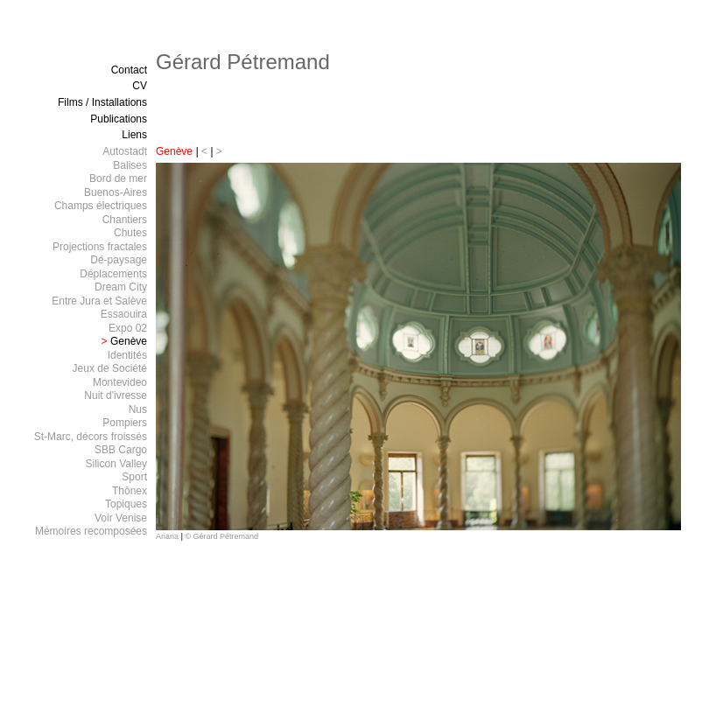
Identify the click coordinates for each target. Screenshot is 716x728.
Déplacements (113, 274)
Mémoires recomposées (91, 531)
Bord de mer (118, 178)
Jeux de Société (110, 368)
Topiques (126, 504)
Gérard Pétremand (243, 62)
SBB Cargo (121, 450)
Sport (134, 477)
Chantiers (125, 220)
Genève (174, 151)
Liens (134, 135)
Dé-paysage (119, 260)
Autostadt (125, 151)
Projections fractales (100, 247)
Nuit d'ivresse (116, 395)
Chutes (130, 233)
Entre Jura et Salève (99, 301)
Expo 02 (128, 328)
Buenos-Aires (116, 192)
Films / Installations (102, 102)
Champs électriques (101, 206)
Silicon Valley (116, 464)
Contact (129, 70)
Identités (127, 355)
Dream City (121, 287)
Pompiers (125, 423)
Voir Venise (121, 518)
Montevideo (120, 382)
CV (140, 86)
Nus (138, 409)
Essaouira (124, 314)
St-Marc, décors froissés (91, 437)
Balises (130, 165)
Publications (119, 119)
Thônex (130, 491)
